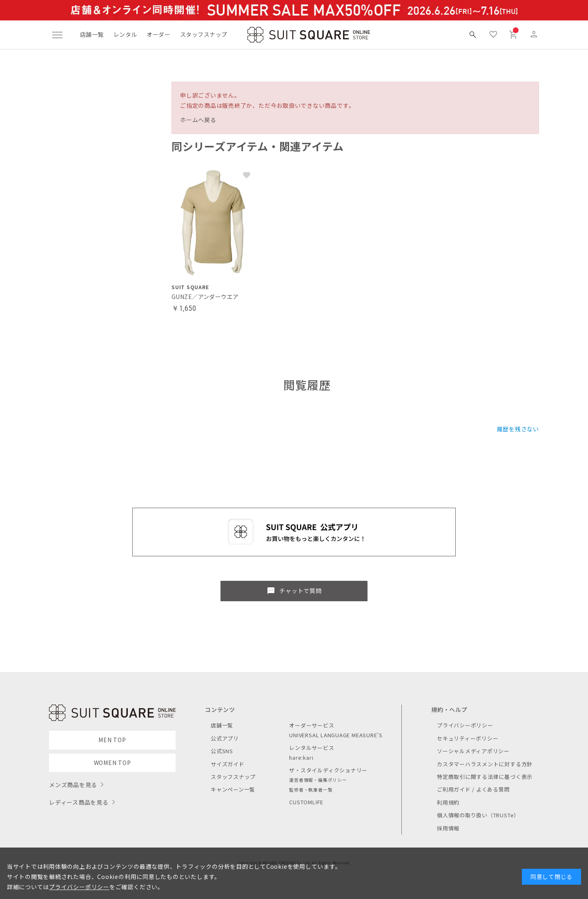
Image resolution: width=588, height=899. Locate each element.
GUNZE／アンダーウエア (205, 297)
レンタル (125, 34)
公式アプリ (225, 738)
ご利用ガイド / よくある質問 (473, 789)
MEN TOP (112, 740)
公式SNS (222, 751)
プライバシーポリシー (465, 725)
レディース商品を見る (79, 802)
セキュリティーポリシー (468, 738)
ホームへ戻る (198, 120)
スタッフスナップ (204, 34)
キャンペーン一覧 (233, 789)
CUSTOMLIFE (306, 802)
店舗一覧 (92, 34)
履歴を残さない (518, 429)
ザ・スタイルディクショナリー (328, 770)
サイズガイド (228, 764)
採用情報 (448, 828)
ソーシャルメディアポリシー (473, 751)
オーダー (158, 34)
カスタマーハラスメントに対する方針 (485, 764)
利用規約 (448, 802)
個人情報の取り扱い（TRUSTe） (478, 815)
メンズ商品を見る (73, 785)
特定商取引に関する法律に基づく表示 (485, 777)
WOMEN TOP (112, 763)
